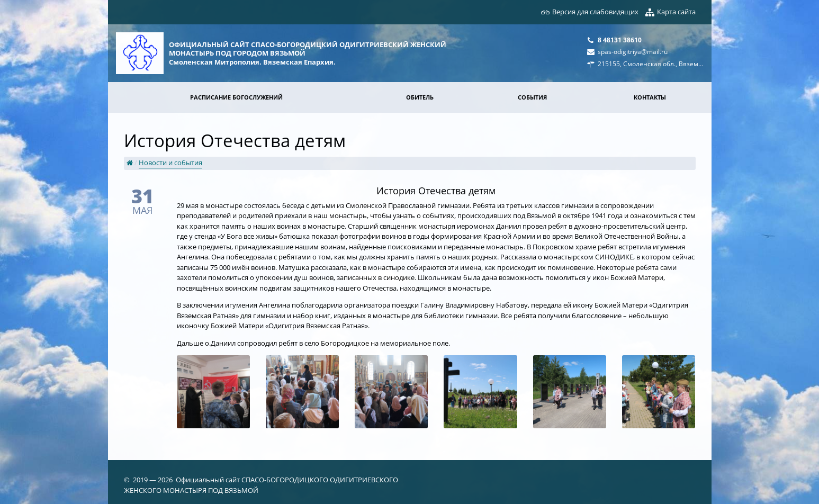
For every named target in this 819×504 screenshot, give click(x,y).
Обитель (420, 97)
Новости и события (170, 163)
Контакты (650, 97)
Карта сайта (676, 12)
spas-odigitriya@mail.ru (633, 51)
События (532, 97)
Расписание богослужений (236, 97)
